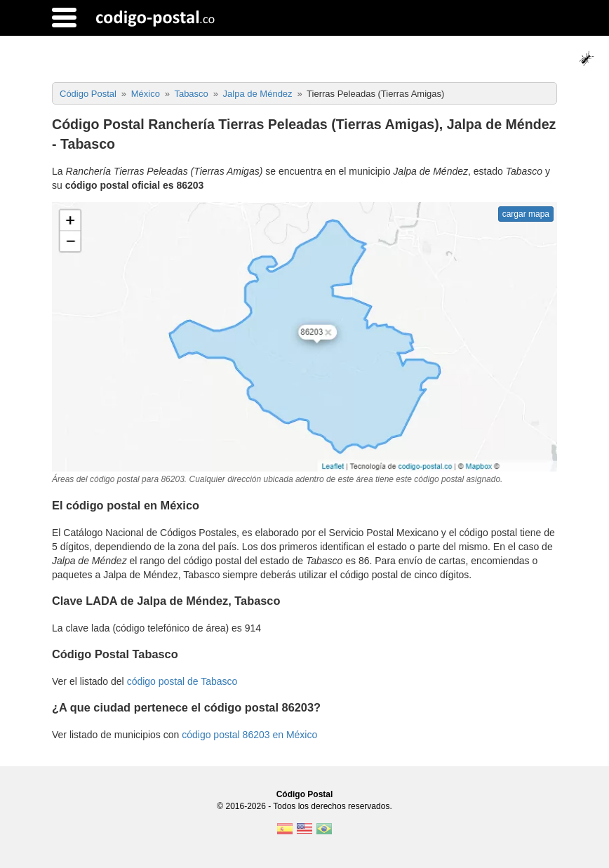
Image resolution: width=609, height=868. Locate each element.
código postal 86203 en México (249, 735)
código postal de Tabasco (182, 681)
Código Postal (305, 794)
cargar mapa (526, 214)
